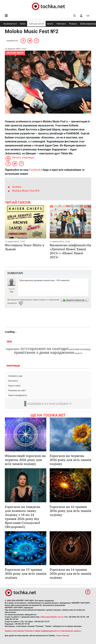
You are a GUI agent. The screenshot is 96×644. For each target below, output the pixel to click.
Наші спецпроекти (18, 395)
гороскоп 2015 (17, 349)
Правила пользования (14, 631)
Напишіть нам (15, 376)
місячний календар (80, 349)
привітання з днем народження (44, 353)
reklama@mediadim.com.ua (52, 617)
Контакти (13, 381)
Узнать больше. (63, 636)
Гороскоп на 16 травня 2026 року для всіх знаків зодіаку (70, 511)
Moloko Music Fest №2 (26, 191)
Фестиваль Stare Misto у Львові (25, 247)
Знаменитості (10, 24)
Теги (9, 342)
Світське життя (36, 24)
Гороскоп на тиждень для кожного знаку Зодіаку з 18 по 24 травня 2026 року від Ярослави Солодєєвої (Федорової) (23, 517)
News (23, 24)
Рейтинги (61, 24)
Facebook (35, 170)
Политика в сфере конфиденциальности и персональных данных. (53, 631)
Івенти (50, 24)
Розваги (73, 24)
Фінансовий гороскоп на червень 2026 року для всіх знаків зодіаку (25, 460)
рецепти (78, 353)
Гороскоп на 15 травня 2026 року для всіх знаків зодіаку (26, 573)
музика (17, 187)
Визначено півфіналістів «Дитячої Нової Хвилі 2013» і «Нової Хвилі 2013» (70, 251)
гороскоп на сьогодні (48, 349)
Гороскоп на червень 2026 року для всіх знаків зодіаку (70, 460)
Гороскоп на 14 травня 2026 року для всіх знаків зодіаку (70, 573)
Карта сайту (14, 386)
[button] (81, 16)
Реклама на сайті (17, 390)
